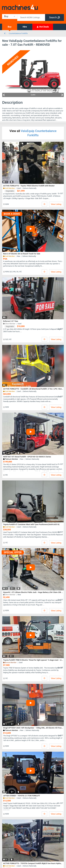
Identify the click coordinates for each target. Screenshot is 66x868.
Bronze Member (11, 663)
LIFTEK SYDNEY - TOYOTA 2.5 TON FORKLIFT (22, 796)
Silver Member (10, 595)
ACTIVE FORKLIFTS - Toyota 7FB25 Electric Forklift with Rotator (29, 186)
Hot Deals (43, 27)
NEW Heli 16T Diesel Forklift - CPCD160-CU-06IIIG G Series (27, 457)
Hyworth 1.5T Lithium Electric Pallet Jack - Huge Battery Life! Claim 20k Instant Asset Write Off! (33, 592)
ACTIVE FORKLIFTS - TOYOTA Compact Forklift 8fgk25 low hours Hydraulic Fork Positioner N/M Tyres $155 (33, 863)
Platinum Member (11, 730)
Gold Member (10, 256)
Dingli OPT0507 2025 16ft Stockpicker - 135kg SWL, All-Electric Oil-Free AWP (33, 728)
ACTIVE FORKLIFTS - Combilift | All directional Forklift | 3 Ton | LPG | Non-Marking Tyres (33, 389)
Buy (10, 27)
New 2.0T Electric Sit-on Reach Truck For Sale (22, 254)
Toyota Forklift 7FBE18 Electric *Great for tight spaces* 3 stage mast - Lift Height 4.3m (33, 660)
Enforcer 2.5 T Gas (11, 321)
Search (54, 17)
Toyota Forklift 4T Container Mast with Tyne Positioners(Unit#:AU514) (31, 524)
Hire (25, 27)
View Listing (56, 204)
